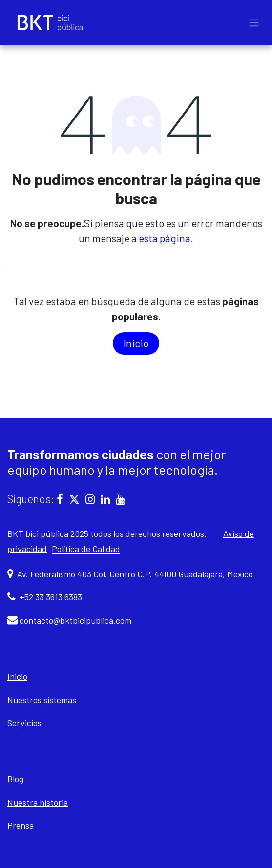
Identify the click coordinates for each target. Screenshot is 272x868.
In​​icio (136, 343)
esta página (165, 238)
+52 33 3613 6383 (51, 597)
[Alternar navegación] (254, 22)
